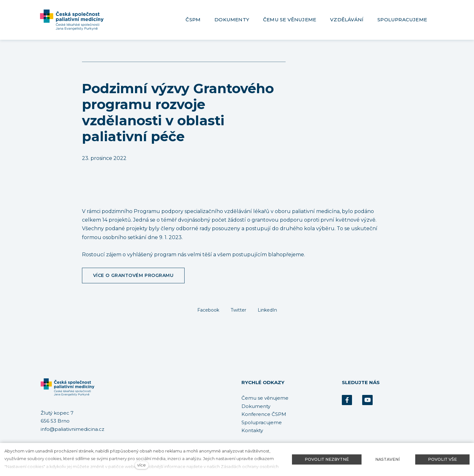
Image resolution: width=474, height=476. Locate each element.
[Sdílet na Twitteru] (238, 310)
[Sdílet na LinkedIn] (267, 310)
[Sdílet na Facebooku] (208, 310)
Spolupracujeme (262, 422)
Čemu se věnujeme (265, 398)
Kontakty (252, 430)
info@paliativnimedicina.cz (72, 429)
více (142, 465)
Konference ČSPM (264, 414)
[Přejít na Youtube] (367, 400)
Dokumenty (256, 406)
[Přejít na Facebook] (347, 400)
